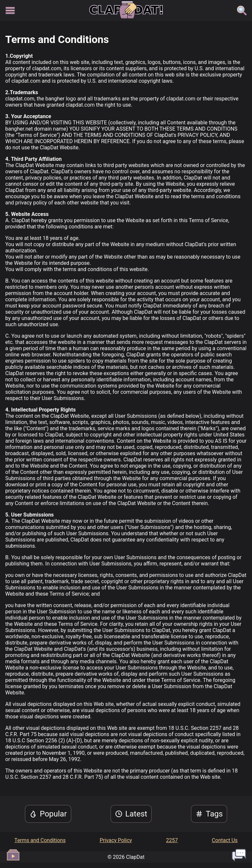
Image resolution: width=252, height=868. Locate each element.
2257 (172, 840)
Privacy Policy (116, 840)
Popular (48, 814)
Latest (131, 814)
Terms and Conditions (40, 840)
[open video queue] (13, 855)
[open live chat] (239, 855)
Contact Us (225, 840)
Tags (209, 814)
